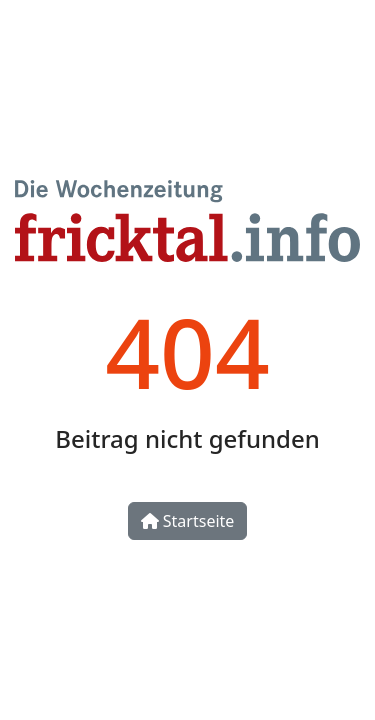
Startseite (188, 521)
